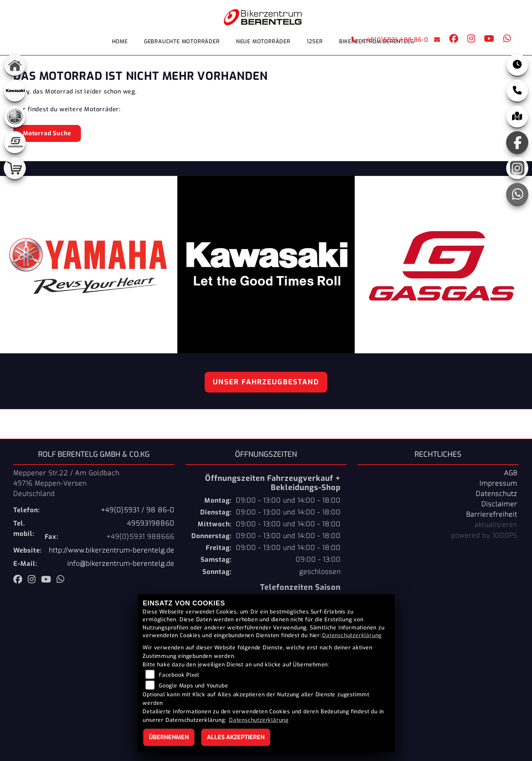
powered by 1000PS (484, 536)
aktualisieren (496, 525)
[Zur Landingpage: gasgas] (15, 142)
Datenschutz (497, 494)
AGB (511, 473)
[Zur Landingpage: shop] (15, 168)
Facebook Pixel (179, 675)
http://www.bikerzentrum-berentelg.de (112, 550)
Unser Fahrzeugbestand (266, 382)
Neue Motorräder (263, 42)
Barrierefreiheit (492, 514)
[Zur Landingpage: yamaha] (15, 116)
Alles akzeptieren (236, 737)
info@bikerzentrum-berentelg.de (121, 564)
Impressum (498, 483)
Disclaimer (499, 504)
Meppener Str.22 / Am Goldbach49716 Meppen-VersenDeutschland (66, 483)
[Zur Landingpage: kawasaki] (15, 91)
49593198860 (151, 523)
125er (315, 42)
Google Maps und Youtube (193, 686)
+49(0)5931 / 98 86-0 (390, 40)
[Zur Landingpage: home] (15, 65)
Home (120, 42)
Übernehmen (169, 737)
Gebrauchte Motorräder (182, 42)
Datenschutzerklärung (352, 636)
